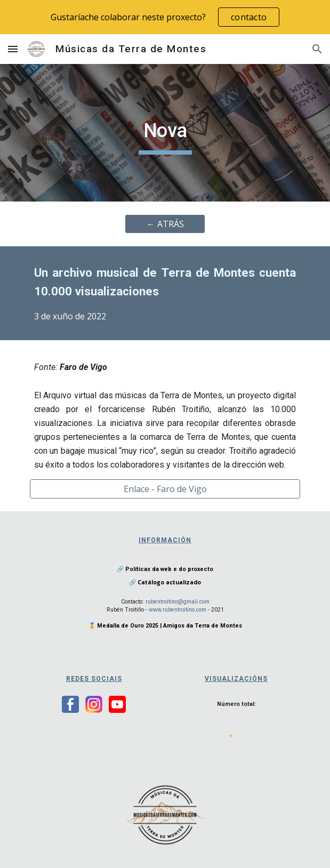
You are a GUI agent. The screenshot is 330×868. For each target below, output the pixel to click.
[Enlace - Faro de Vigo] (165, 489)
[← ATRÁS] (165, 224)
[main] (165, 133)
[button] (13, 49)
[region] (165, 17)
